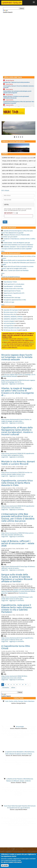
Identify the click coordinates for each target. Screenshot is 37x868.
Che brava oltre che (10, 314)
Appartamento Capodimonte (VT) (14, 293)
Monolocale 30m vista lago (12, 298)
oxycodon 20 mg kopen (11, 310)
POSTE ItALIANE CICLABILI (12, 328)
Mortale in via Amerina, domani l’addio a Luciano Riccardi (18, 463)
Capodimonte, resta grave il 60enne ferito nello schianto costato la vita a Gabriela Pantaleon (16, 608)
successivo (6, 688)
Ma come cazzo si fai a (11, 312)
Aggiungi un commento (17, 384)
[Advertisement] (14, 27)
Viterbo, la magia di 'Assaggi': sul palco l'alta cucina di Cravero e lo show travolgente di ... (17, 392)
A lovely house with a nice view (13, 289)
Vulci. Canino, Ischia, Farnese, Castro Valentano (20, 701)
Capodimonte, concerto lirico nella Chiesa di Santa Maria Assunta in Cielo (17, 483)
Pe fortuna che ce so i (10, 330)
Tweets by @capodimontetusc (11, 277)
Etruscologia (20, 727)
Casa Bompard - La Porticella (13, 286)
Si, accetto (5, 865)
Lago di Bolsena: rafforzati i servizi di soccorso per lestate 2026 (18, 543)
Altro (3, 251)
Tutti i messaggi (5, 191)
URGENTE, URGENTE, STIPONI (13, 317)
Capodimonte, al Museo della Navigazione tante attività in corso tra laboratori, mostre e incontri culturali (17, 431)
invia (5, 222)
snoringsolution (8, 326)
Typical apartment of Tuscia (12, 291)
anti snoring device (10, 323)
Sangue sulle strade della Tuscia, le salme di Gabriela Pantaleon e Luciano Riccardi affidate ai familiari (17, 578)
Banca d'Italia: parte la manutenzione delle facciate (19, 260)
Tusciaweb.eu (23, 593)
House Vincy (8, 295)
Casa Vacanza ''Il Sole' (10, 282)
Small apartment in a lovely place (14, 284)
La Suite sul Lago (9, 302)
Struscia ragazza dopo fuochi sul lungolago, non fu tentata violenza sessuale (17, 357)
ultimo (13, 688)
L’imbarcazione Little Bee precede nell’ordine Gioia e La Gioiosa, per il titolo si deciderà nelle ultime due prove (18, 517)
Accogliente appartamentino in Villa (15, 300)
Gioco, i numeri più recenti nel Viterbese (16, 270)
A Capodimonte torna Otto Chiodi (16, 647)
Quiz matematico (9, 213)
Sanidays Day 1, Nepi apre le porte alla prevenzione (16, 82)
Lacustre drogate (9, 321)
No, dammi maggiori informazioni (11, 862)
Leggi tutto (5, 384)
